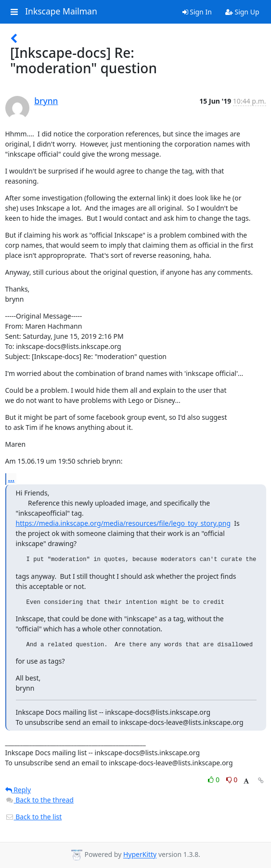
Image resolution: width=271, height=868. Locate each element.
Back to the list (34, 817)
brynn (46, 101)
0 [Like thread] (214, 780)
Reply (18, 790)
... (12, 479)
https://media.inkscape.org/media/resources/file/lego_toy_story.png (123, 523)
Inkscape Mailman (61, 12)
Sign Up (242, 12)
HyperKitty (140, 855)
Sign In (197, 12)
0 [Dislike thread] (232, 780)
